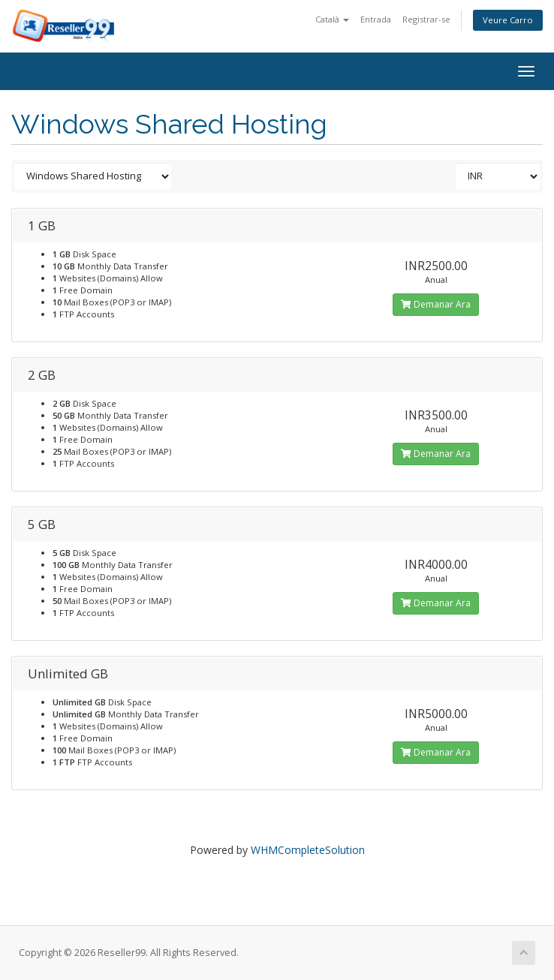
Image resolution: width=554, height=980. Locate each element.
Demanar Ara (436, 304)
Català (332, 19)
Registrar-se (426, 19)
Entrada (376, 19)
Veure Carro (508, 20)
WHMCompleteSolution (308, 850)
